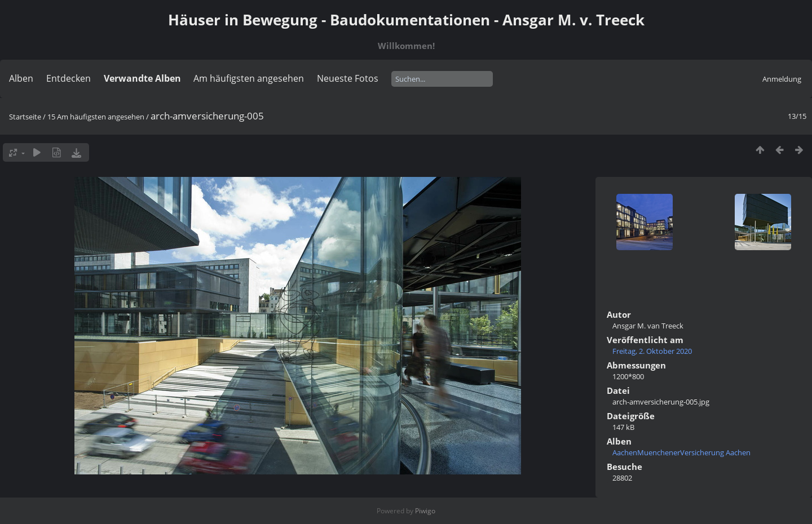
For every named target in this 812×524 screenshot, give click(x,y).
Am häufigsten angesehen (249, 78)
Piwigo (425, 511)
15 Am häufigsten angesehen (96, 117)
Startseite (25, 117)
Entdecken (69, 78)
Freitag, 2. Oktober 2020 (652, 351)
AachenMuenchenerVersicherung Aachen (681, 452)
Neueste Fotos (348, 78)
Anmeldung (782, 79)
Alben (21, 78)
